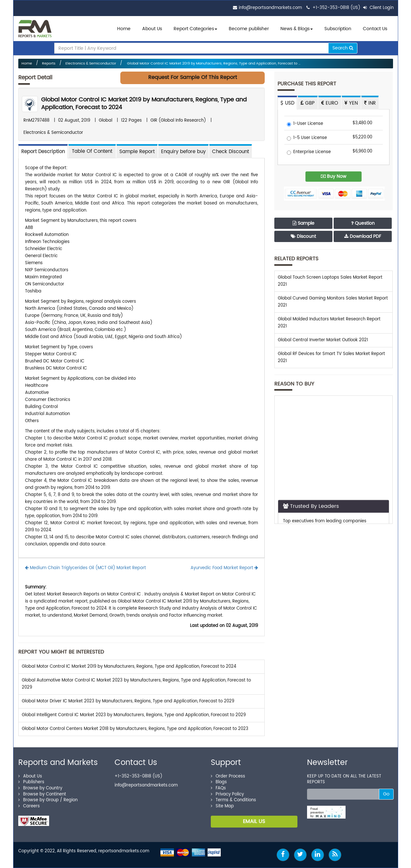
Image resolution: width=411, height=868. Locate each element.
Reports (49, 64)
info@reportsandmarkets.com (270, 8)
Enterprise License (309, 152)
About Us (152, 29)
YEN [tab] (351, 103)
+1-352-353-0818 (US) (336, 8)
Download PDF (363, 236)
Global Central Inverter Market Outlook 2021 (323, 340)
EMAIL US (254, 821)
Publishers (31, 782)
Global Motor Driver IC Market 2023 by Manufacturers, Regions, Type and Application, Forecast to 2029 (128, 701)
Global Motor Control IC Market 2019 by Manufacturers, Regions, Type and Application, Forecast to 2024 (144, 104)
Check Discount (231, 152)
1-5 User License (307, 138)
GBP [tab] (308, 103)
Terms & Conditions (233, 800)
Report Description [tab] (43, 152)
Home (124, 29)
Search (343, 48)
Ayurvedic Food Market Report (224, 568)
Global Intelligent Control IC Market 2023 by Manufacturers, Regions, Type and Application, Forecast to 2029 (134, 715)
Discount (303, 236)
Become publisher (249, 29)
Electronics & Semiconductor (91, 64)
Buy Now (334, 176)
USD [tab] (287, 103)
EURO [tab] (330, 103)
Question (363, 223)
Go (386, 794)
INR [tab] (370, 103)
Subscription (338, 29)
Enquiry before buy (183, 152)
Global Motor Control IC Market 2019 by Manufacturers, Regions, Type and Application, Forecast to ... (213, 64)
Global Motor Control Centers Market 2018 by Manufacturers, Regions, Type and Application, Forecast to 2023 (135, 729)
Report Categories (194, 29)
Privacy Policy (227, 794)
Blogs (219, 782)
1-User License (305, 124)
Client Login (378, 8)
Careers (29, 806)
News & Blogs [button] (297, 29)
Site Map (222, 806)
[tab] (92, 151)
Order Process (228, 776)
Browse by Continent (42, 794)
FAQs (218, 788)
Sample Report (137, 152)
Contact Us (375, 29)
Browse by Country (40, 788)
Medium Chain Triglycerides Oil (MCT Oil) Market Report (86, 568)
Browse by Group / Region (48, 800)
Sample (304, 223)
